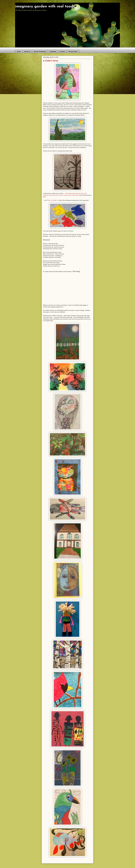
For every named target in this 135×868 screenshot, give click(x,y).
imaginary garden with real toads (45, 6)
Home (19, 51)
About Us (27, 51)
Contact (62, 51)
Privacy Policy (73, 51)
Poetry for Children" (52, 200)
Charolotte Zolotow (54, 195)
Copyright (53, 51)
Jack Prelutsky (69, 193)
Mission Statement (40, 51)
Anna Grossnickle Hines (65, 195)
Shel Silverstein (77, 193)
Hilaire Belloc (75, 195)
